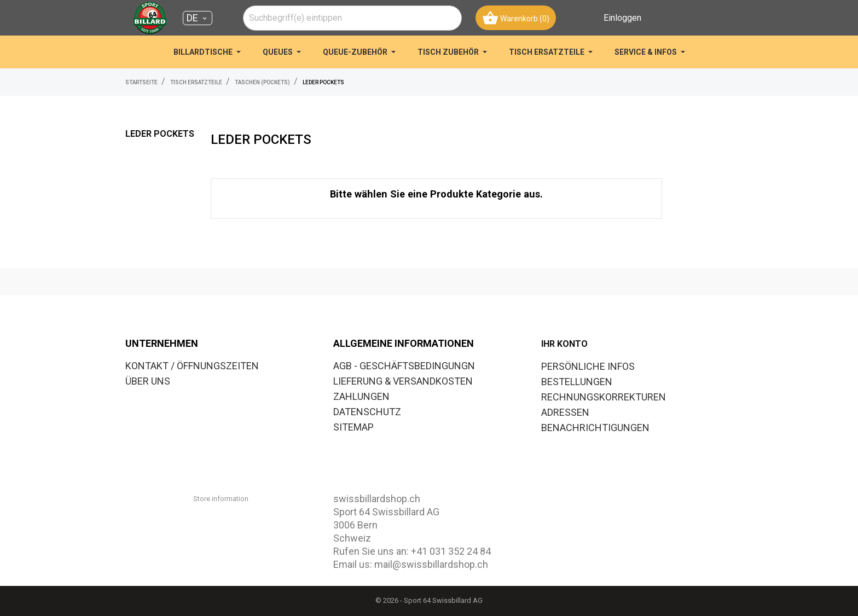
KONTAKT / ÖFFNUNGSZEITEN (192, 366)
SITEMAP (353, 427)
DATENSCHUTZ (367, 412)
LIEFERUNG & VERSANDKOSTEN (403, 381)
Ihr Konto (564, 344)
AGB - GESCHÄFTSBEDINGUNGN (404, 366)
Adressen (565, 412)
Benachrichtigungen (595, 428)
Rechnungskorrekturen (604, 397)
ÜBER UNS (148, 381)
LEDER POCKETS (160, 134)
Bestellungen (577, 382)
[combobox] (352, 18)
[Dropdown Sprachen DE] (198, 18)
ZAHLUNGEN (361, 396)
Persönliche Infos (588, 366)
